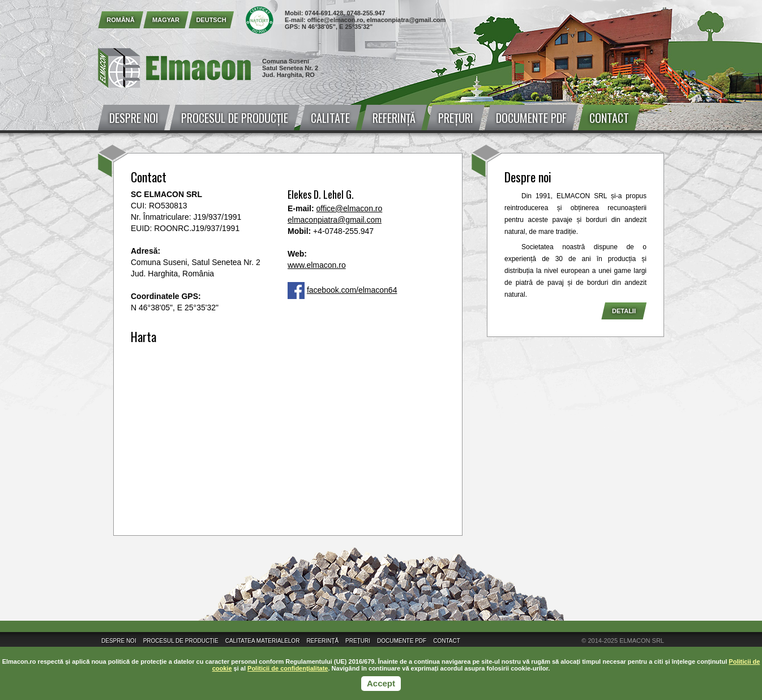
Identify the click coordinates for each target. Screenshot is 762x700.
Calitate (330, 118)
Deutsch (211, 20)
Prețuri (456, 118)
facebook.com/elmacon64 (352, 290)
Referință (394, 118)
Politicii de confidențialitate (288, 668)
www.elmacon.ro (317, 265)
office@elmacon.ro (335, 20)
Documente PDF (531, 118)
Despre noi (134, 118)
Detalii (624, 311)
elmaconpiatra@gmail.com (406, 20)
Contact (609, 118)
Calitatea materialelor (263, 641)
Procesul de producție (235, 118)
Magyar (166, 20)
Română (121, 20)
